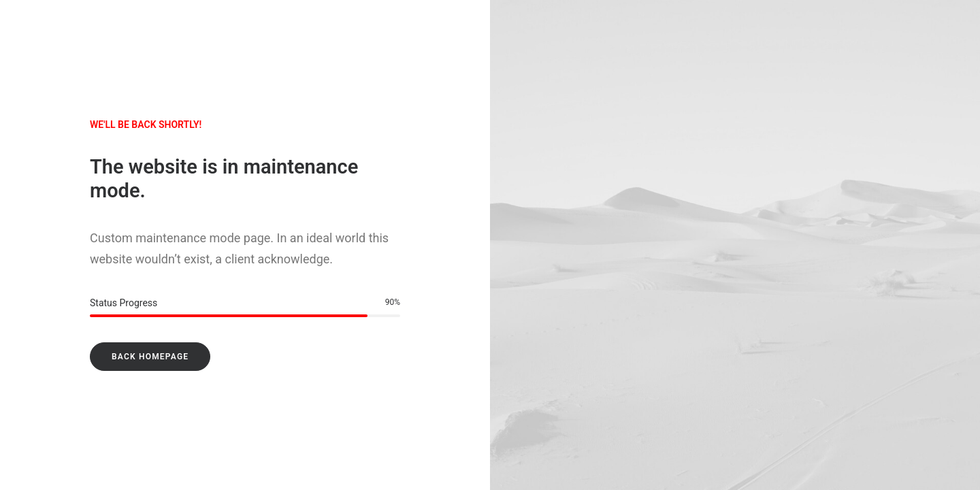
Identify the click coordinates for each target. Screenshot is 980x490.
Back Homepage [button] (150, 357)
